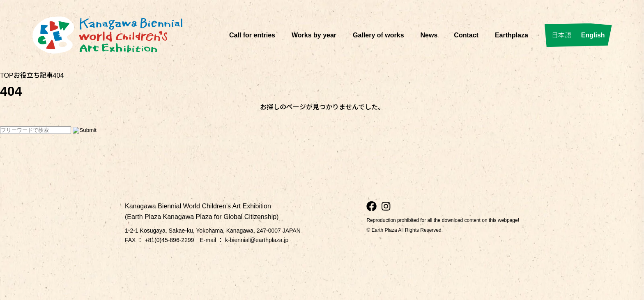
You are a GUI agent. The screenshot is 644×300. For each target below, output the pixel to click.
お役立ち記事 (33, 75)
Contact (466, 35)
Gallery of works (378, 35)
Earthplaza (512, 35)
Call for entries (252, 35)
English (593, 35)
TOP (7, 75)
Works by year (314, 35)
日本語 (561, 35)
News (429, 35)
